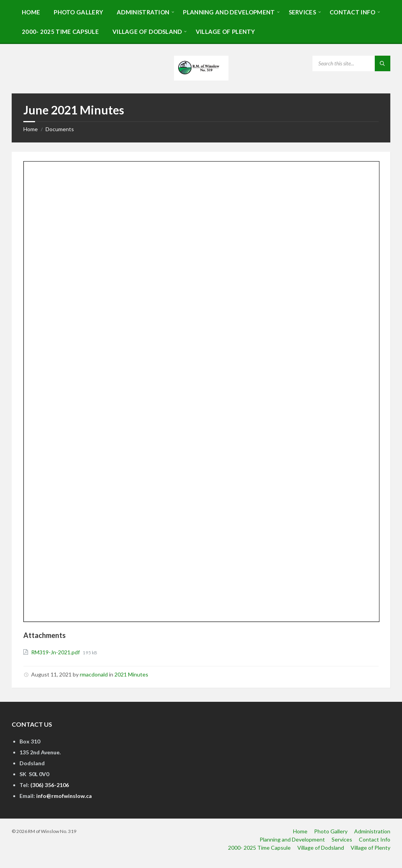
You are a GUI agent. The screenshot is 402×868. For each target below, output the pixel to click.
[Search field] (351, 63)
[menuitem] (31, 12)
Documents (60, 129)
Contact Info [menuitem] (375, 839)
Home (31, 129)
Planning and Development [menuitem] (292, 839)
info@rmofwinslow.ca (64, 796)
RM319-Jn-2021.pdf (56, 652)
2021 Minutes (131, 674)
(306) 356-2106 (50, 785)
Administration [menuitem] (372, 831)
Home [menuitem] (300, 831)
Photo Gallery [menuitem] (331, 831)
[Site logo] (201, 78)
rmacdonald (94, 674)
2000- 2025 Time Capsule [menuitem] (259, 848)
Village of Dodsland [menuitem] (321, 848)
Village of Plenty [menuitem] (370, 848)
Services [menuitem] (342, 839)
